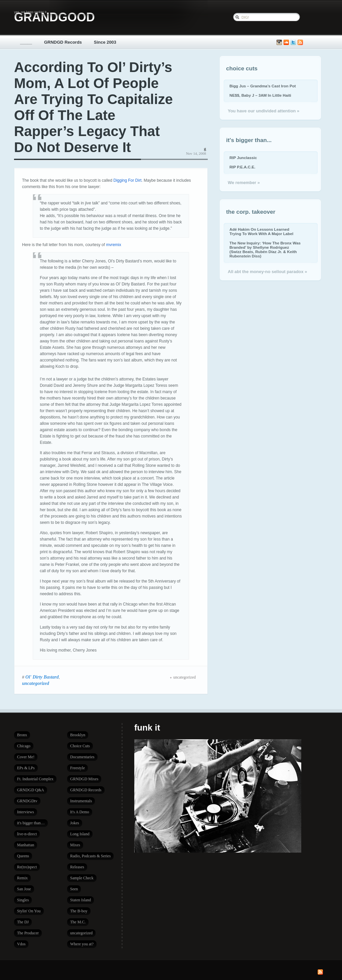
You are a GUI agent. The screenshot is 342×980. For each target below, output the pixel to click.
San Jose (24, 889)
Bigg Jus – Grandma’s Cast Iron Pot (263, 86)
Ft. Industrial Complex (35, 779)
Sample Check (82, 878)
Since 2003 (105, 42)
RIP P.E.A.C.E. (242, 167)
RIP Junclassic (243, 158)
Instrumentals (81, 801)
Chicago (24, 746)
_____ (26, 42)
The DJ (23, 922)
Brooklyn (78, 735)
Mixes (75, 845)
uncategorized (36, 683)
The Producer (28, 933)
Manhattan (26, 845)
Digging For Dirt (128, 180)
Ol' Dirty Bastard (42, 677)
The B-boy (79, 911)
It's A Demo (80, 812)
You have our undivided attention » (264, 111)
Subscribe (300, 43)
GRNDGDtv (27, 801)
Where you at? (82, 944)
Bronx (22, 735)
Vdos (21, 944)
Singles (23, 900)
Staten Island (80, 900)
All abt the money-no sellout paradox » (267, 272)
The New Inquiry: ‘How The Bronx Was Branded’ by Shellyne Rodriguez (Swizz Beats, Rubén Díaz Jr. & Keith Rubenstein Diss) (265, 249)
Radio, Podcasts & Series (90, 856)
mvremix (113, 245)
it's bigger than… (31, 823)
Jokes (75, 823)
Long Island (80, 834)
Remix (22, 878)
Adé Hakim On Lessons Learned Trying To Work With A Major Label (261, 231)
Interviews (26, 812)
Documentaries (82, 757)
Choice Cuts (80, 746)
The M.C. (78, 922)
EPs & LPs (26, 768)
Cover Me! (26, 757)
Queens (23, 856)
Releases (77, 867)
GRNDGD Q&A (31, 790)
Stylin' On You (29, 911)
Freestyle (77, 768)
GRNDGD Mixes (84, 779)
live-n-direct (27, 834)
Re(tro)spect (27, 867)
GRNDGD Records (63, 42)
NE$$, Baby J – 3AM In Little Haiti (260, 95)
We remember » (244, 183)
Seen (74, 889)
